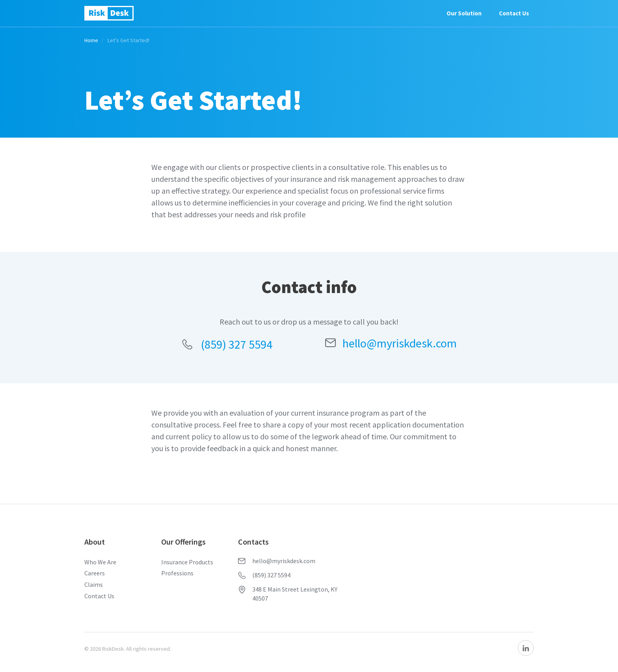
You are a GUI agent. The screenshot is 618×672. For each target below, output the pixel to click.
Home (91, 40)
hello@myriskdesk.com (391, 343)
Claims (94, 584)
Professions (177, 573)
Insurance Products (187, 562)
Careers (95, 573)
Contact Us (514, 13)
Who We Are (100, 562)
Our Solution (464, 13)
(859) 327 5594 (227, 344)
